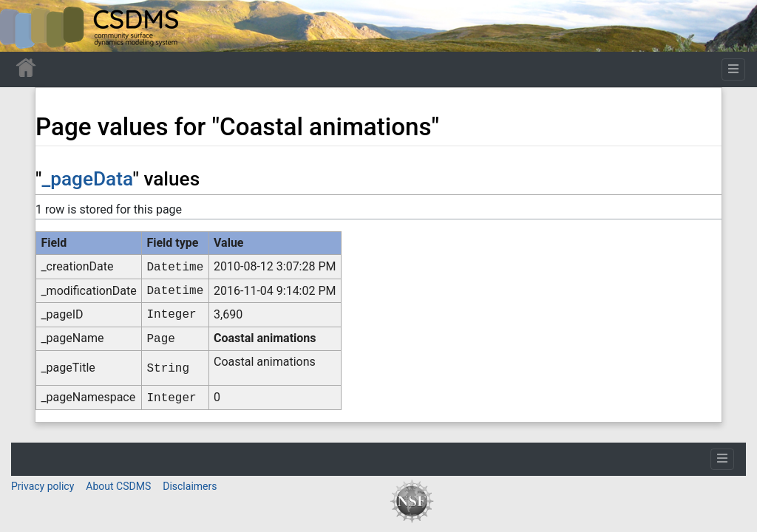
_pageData (87, 179)
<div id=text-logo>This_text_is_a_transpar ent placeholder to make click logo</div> (24, 26)
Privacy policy (43, 486)
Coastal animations (265, 338)
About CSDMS (118, 486)
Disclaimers (190, 486)
